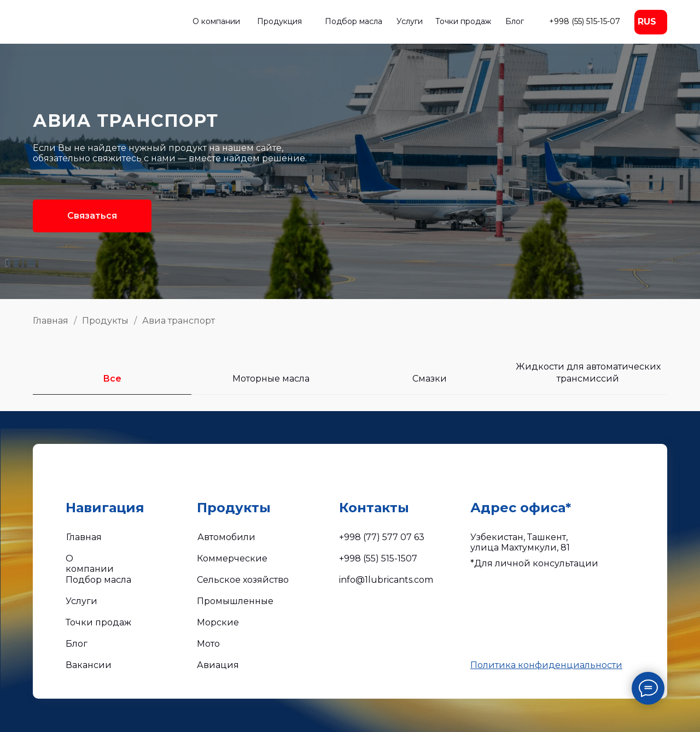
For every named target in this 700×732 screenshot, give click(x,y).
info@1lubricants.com (386, 580)
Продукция (279, 21)
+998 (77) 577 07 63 (382, 537)
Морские (218, 622)
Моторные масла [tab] (271, 379)
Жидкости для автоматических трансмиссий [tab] (588, 373)
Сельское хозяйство (243, 580)
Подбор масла (354, 21)
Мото (208, 644)
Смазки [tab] (430, 379)
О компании (216, 21)
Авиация (218, 665)
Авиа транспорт (179, 321)
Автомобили (226, 537)
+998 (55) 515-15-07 (585, 21)
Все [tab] (112, 379)
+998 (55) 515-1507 (378, 558)
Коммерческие (232, 558)
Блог (515, 21)
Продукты (105, 321)
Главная (51, 321)
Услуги (410, 21)
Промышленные (235, 601)
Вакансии (89, 665)
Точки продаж (463, 21)
